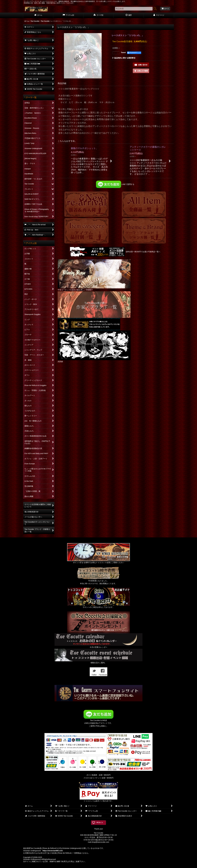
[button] (141, 71)
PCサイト (100, 823)
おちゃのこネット (94, 866)
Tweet (123, 52)
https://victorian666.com (53, 851)
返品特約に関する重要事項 (124, 58)
